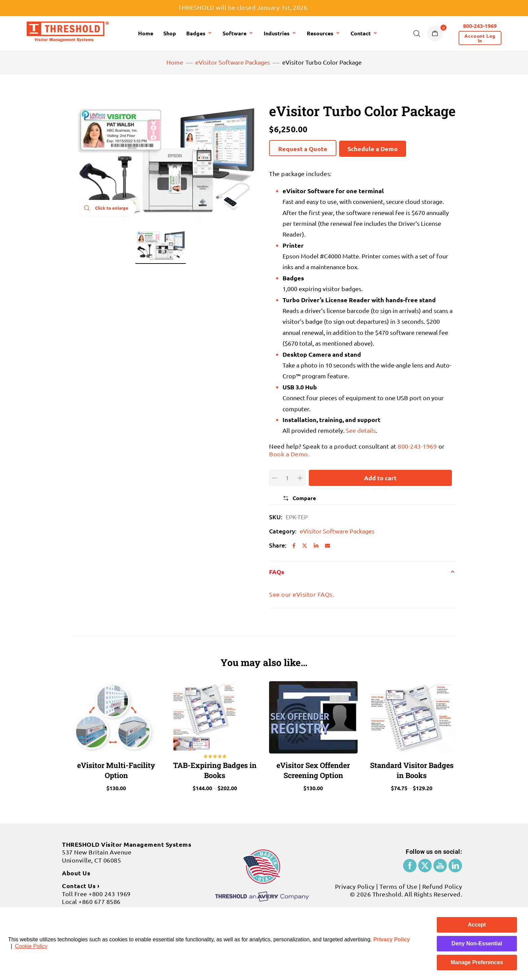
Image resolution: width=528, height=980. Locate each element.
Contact (364, 33)
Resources (324, 33)
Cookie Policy (31, 946)
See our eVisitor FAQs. (302, 594)
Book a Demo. (289, 454)
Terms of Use (398, 883)
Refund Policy (442, 883)
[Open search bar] (417, 33)
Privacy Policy (392, 939)
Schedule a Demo (373, 149)
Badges (199, 33)
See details (361, 430)
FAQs (277, 572)
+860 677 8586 (100, 898)
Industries (280, 33)
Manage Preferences (477, 962)
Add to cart (380, 478)
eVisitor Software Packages (233, 62)
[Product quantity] (287, 478)
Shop (170, 33)
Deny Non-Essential (477, 943)
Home (146, 33)
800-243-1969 (417, 446)
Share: (278, 545)
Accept (477, 925)
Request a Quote (303, 149)
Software (238, 33)
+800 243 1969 (110, 890)
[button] (480, 38)
